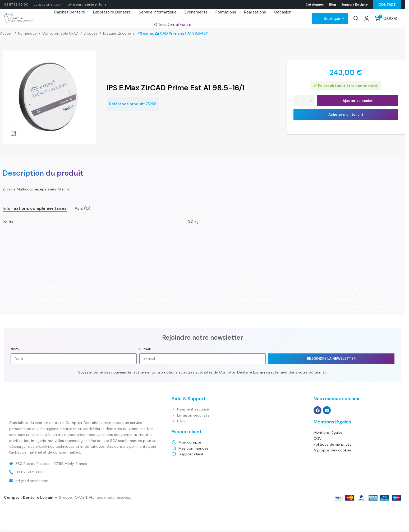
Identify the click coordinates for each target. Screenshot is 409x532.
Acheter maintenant (346, 115)
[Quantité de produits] (304, 101)
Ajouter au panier (358, 101)
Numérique (27, 33)
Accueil (6, 33)
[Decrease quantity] (297, 101)
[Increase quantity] (311, 101)
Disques (91, 33)
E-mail (145, 349)
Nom (15, 349)
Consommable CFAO (60, 33)
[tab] (35, 208)
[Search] (356, 18)
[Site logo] (19, 18)
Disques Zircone (117, 33)
